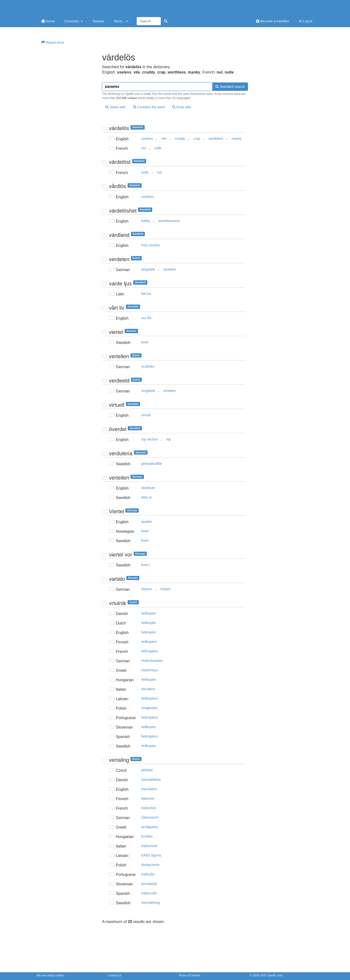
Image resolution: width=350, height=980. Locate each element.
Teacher (98, 21)
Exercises (74, 21)
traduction (149, 808)
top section (149, 439)
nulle (158, 148)
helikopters (149, 698)
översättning (150, 903)
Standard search (230, 87)
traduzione (149, 846)
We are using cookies (50, 975)
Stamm (147, 589)
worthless (216, 139)
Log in (306, 21)
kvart (145, 342)
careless (148, 197)
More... (121, 21)
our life (146, 318)
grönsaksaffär (152, 464)
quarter (147, 522)
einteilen (170, 269)
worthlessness (169, 221)
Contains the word (149, 107)
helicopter (149, 632)
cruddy (180, 139)
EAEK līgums (151, 855)
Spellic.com (275, 975)
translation (149, 789)
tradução (148, 874)
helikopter (149, 613)
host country (150, 245)
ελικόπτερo (149, 670)
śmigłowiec (149, 708)
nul (144, 148)
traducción (149, 893)
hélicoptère (150, 651)
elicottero (148, 689)
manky (237, 139)
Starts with (115, 107)
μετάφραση (150, 827)
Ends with (182, 107)
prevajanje (149, 884)
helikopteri (149, 642)
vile (164, 139)
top (169, 439)
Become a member (272, 21)
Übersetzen (150, 817)
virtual (146, 415)
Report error (53, 42)
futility (146, 221)
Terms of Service (189, 975)
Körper (166, 589)
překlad (147, 770)
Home (48, 21)
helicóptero (150, 717)
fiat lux (146, 294)
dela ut (146, 497)
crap (197, 139)
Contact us (115, 975)
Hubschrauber (152, 661)
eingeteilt (148, 269)
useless (147, 139)
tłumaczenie (150, 865)
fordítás (147, 836)
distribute (148, 488)
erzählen (148, 366)
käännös (148, 798)
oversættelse (151, 780)
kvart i (146, 565)
